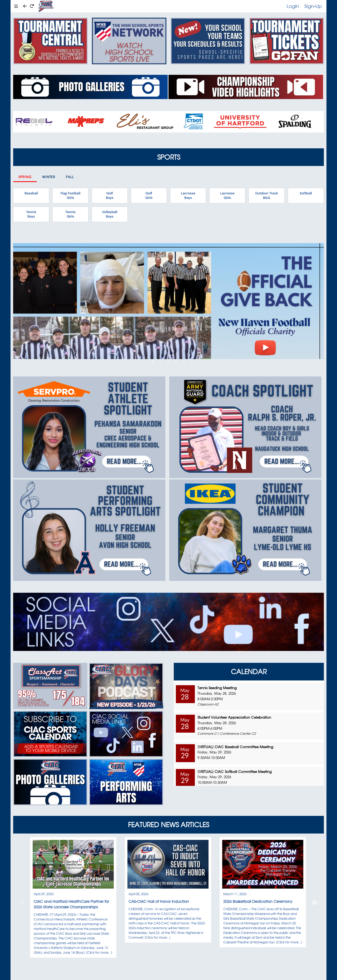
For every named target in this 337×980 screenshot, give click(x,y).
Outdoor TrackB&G (267, 195)
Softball (306, 193)
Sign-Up (313, 6)
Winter (49, 177)
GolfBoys (110, 195)
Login (293, 6)
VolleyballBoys (110, 214)
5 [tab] (184, 362)
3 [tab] (168, 362)
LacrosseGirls (227, 195)
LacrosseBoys (188, 195)
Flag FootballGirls (71, 195)
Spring (25, 177)
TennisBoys (31, 214)
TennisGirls (70, 214)
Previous (22, 903)
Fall (70, 177)
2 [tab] (161, 362)
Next (315, 903)
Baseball (31, 193)
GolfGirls (149, 195)
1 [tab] (153, 362)
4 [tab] (176, 362)
